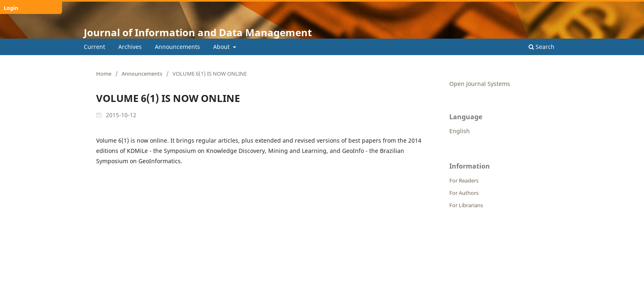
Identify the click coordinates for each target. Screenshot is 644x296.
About (222, 47)
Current (94, 47)
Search (542, 47)
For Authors (464, 193)
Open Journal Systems (480, 84)
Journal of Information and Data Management (198, 32)
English (460, 131)
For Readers (464, 180)
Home (104, 74)
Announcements (177, 47)
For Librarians (466, 205)
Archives (130, 47)
